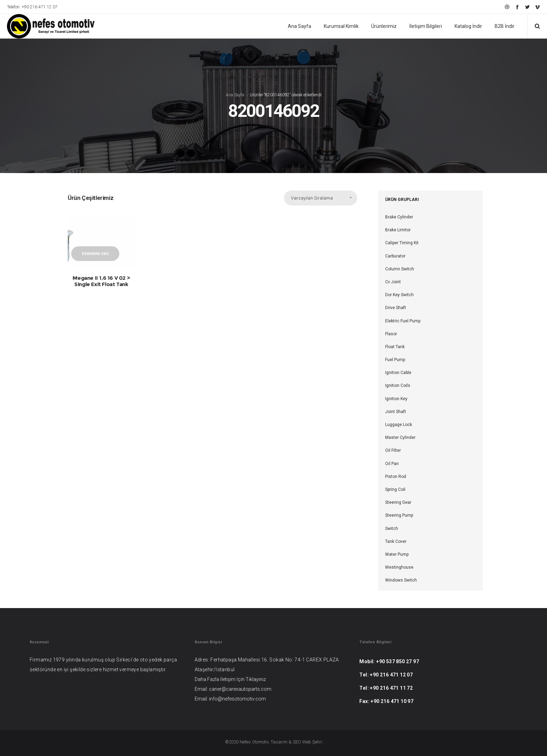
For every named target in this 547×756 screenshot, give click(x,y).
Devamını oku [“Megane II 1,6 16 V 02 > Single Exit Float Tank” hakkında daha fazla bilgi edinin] (95, 254)
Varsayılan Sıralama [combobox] (312, 198)
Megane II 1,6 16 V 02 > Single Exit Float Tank (101, 281)
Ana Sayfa (235, 95)
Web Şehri (312, 742)
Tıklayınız (256, 679)
